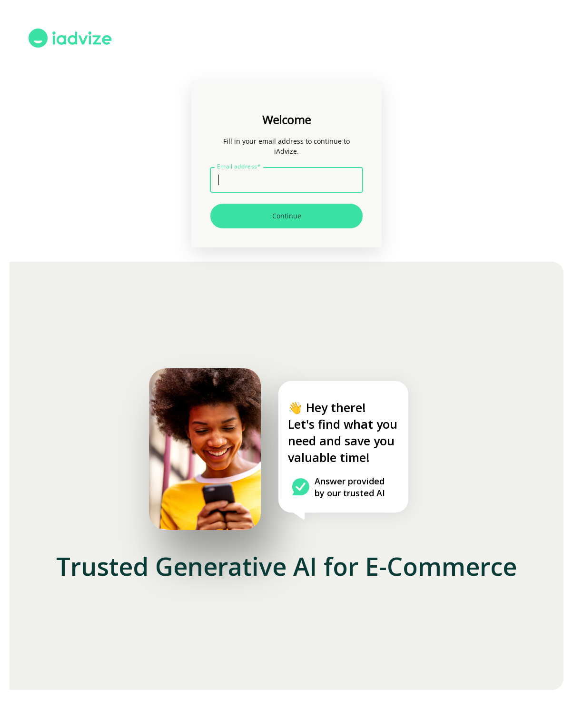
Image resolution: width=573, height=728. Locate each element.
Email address (239, 167)
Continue (287, 216)
